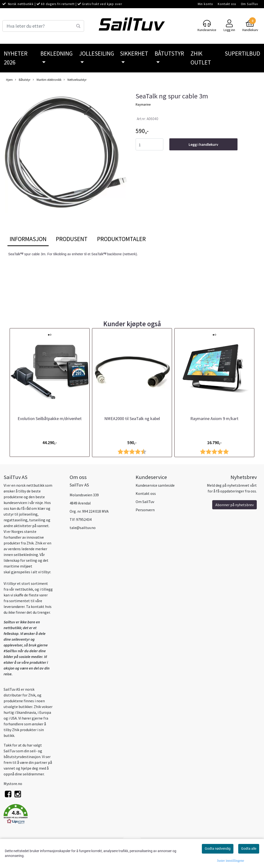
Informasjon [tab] (28, 239)
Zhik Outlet (201, 58)
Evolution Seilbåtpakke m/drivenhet (50, 418)
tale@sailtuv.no (83, 528)
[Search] (43, 26)
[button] (33, 815)
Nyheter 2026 (16, 58)
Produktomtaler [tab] (121, 239)
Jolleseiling (97, 53)
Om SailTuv (250, 4)
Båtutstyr (169, 53)
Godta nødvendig (218, 849)
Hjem (9, 80)
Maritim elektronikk (47, 80)
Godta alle (249, 849)
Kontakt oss (227, 4)
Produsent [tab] (72, 239)
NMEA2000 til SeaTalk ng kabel (132, 418)
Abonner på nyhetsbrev (234, 505)
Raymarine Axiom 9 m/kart (214, 418)
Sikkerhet (134, 53)
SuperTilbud (242, 53)
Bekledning (57, 53)
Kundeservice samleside (155, 485)
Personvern (145, 510)
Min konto (205, 4)
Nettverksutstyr (75, 80)
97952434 (84, 519)
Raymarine (143, 104)
